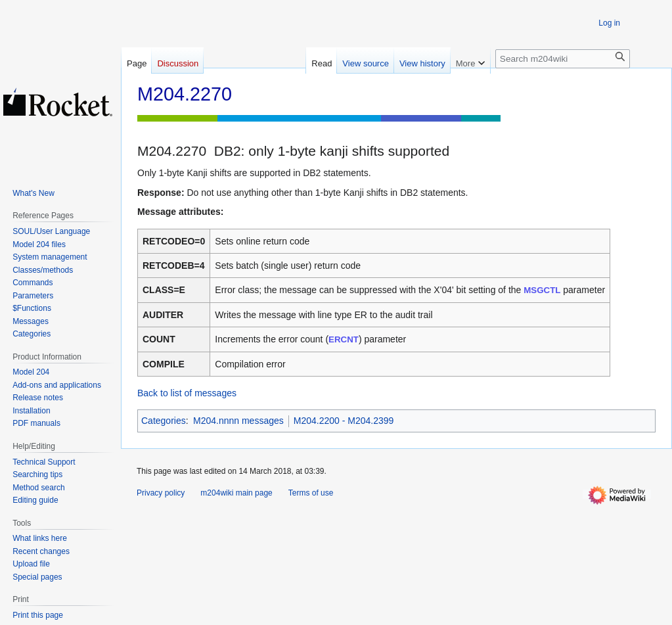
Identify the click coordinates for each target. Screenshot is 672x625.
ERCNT (344, 339)
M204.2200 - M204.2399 (344, 421)
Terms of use (311, 493)
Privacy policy (161, 493)
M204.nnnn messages (238, 421)
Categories (164, 421)
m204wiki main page (236, 493)
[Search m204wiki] (563, 59)
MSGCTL (542, 290)
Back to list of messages (187, 393)
